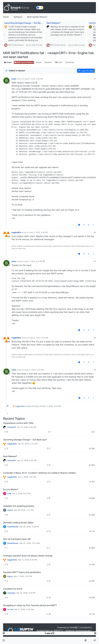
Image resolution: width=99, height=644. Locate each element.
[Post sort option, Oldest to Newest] (15, 71)
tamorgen (11, 593)
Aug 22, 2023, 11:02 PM (34, 370)
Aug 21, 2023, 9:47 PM (34, 261)
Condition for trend (13, 589)
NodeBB (74, 627)
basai (14, 79)
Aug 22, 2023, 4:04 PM (39, 338)
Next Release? (53, 23)
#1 (95, 79)
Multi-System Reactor (16, 45)
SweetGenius (13, 527)
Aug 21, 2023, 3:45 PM (39, 232)
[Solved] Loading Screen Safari (18, 523)
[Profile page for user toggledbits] (6, 234)
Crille (9, 494)
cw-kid (10, 609)
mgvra (10, 576)
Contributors (86, 627)
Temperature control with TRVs (18, 423)
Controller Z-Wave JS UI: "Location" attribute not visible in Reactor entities (39, 473)
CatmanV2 (12, 427)
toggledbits (16, 232)
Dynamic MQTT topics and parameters (22, 572)
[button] (4, 640)
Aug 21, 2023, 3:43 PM (34, 79)
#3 (95, 261)
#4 (95, 338)
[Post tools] (94, 225)
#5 (95, 370)
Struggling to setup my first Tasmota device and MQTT (30, 605)
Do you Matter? (11, 489)
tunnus (10, 510)
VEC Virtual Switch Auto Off (17, 539)
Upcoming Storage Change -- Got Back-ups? (26, 23)
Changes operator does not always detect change (28, 556)
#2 (95, 232)
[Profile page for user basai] (6, 81)
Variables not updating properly (19, 506)
